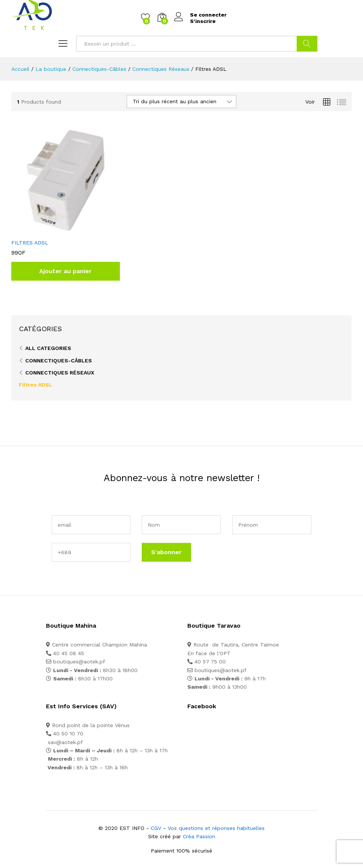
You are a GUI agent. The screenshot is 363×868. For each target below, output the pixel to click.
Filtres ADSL (36, 385)
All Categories (48, 348)
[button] (66, 271)
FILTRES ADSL (30, 243)
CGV (156, 828)
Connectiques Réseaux (60, 373)
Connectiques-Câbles (59, 361)
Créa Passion (199, 836)
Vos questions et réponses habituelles (216, 828)
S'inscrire (203, 21)
